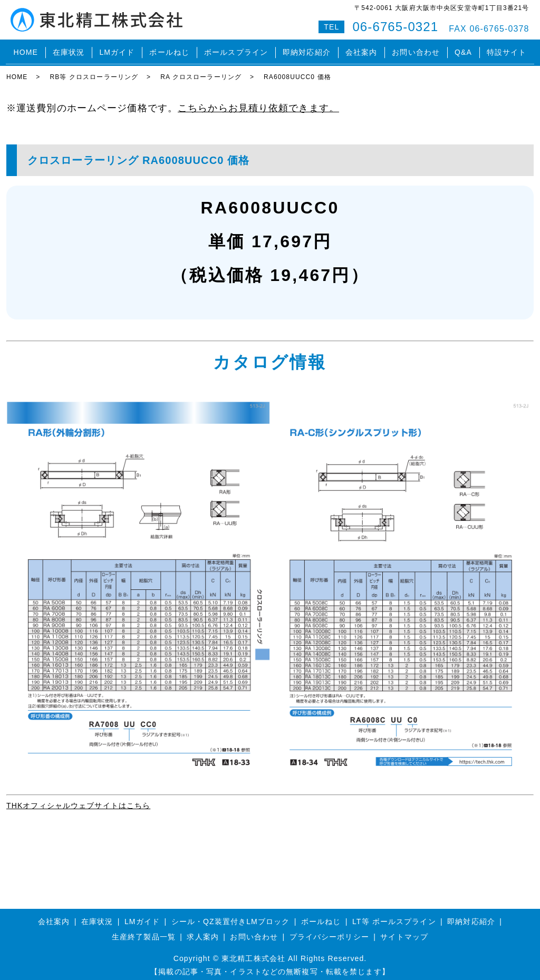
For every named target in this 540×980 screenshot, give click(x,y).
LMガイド (117, 50)
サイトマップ (404, 931)
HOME (25, 50)
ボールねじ (169, 50)
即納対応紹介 (307, 50)
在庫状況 (69, 50)
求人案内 (202, 931)
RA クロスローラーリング (201, 71)
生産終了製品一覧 (144, 931)
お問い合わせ (416, 50)
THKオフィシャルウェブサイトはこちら (78, 800)
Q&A (463, 50)
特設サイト (507, 50)
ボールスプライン (236, 50)
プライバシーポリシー (329, 931)
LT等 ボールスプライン (394, 915)
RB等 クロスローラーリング (94, 71)
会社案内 (361, 50)
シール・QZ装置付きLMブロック (231, 915)
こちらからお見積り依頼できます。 (258, 102)
